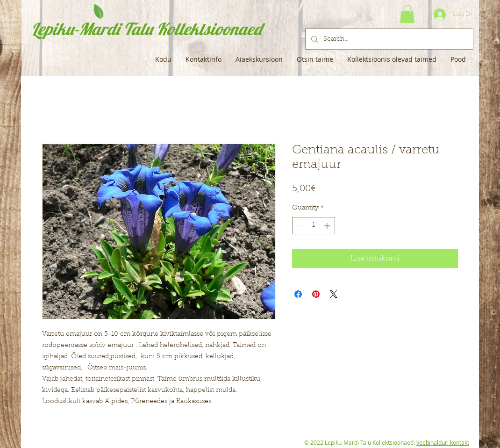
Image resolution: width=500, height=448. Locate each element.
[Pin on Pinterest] (316, 294)
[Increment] (328, 226)
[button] (407, 14)
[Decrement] (299, 226)
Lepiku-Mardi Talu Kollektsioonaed (146, 29)
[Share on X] (334, 294)
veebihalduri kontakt (443, 442)
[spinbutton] (314, 226)
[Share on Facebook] (298, 294)
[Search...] (388, 39)
